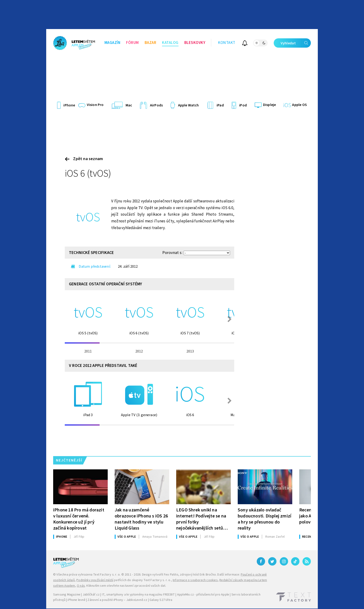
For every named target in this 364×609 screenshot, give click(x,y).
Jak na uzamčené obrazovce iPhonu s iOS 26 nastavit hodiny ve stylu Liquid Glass (141, 519)
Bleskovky (195, 43)
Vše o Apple (127, 537)
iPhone (62, 537)
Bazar (151, 43)
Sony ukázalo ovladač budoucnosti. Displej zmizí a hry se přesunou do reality (265, 519)
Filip (79, 537)
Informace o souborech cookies (195, 580)
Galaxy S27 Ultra (161, 600)
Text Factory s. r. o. (107, 575)
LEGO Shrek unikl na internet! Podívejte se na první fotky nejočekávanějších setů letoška (201, 519)
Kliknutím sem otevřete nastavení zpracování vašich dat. (126, 586)
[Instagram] (284, 561)
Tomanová (155, 537)
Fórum (132, 43)
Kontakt (227, 43)
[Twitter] (272, 561)
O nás (81, 586)
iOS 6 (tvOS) (88, 174)
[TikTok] (295, 561)
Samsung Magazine (67, 595)
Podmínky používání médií (95, 580)
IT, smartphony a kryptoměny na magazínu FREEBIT (138, 595)
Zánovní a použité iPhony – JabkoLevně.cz (117, 600)
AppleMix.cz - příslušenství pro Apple (203, 595)
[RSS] (307, 561)
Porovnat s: (172, 253)
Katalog (170, 43)
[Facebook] (261, 561)
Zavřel (275, 537)
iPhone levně (76, 600)
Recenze (308, 537)
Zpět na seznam (84, 159)
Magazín (112, 43)
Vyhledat (296, 43)
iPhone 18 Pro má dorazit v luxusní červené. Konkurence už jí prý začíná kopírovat (79, 519)
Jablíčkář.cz (91, 595)
